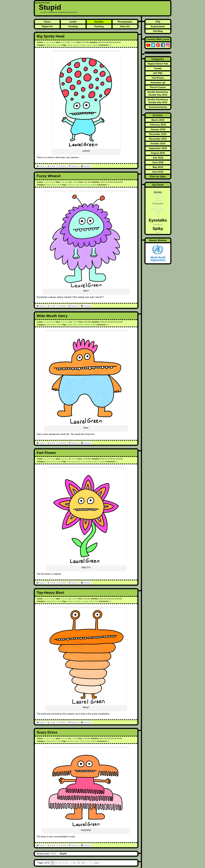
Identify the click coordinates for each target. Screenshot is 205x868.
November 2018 (158, 139)
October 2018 (158, 143)
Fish (158, 216)
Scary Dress (47, 732)
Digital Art (47, 26)
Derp (82, 185)
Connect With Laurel (158, 39)
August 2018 (158, 153)
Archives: (158, 115)
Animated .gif (158, 83)
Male (75, 325)
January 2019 (158, 129)
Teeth (93, 325)
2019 (73, 42)
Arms (158, 192)
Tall (96, 601)
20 (79, 863)
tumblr (73, 22)
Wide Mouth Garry (52, 316)
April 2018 (158, 172)
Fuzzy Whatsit (49, 176)
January (64, 738)
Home (47, 22)
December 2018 (158, 134)
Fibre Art (125, 26)
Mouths (81, 325)
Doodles (99, 22)
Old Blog (158, 31)
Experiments (158, 26)
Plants (96, 462)
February (65, 182)
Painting (99, 26)
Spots (89, 45)
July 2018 (158, 158)
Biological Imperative (158, 209)
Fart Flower (46, 453)
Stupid (50, 7)
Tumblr (158, 68)
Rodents (158, 198)
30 (83, 863)
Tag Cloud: (158, 185)
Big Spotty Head (51, 36)
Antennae (71, 185)
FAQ (158, 22)
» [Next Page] (91, 863)
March (63, 42)
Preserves (158, 207)
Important (158, 196)
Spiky (82, 741)
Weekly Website (158, 240)
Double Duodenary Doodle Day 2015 (158, 101)
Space (158, 189)
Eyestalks (77, 601)
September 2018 (158, 148)
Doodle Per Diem (43, 3)
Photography (125, 22)
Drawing (73, 26)
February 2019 (158, 125)
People (83, 45)
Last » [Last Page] (97, 863)
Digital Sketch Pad (53, 45)
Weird (94, 741)
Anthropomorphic (74, 462)
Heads (70, 45)
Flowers (89, 462)
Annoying (158, 224)
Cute (77, 185)
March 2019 (158, 120)
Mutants (76, 45)
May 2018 (158, 167)
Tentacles (158, 204)
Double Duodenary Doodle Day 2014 (158, 93)
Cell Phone (158, 78)
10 (74, 863)
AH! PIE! (158, 73)
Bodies (70, 601)
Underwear (158, 201)
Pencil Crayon (158, 87)
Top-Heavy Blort (50, 593)
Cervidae (158, 211)
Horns (158, 233)
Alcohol (158, 214)
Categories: (158, 59)
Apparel (70, 741)
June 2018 (158, 162)
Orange (85, 601)
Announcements (158, 107)
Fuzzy (87, 185)
